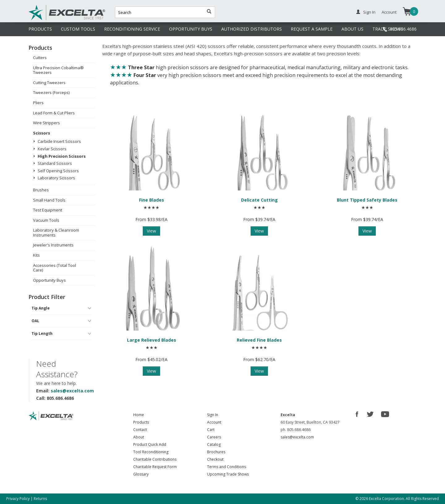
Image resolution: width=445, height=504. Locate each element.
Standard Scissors (55, 163)
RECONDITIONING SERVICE (132, 29)
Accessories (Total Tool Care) (55, 268)
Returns (40, 499)
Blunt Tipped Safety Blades (367, 200)
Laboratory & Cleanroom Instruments (56, 233)
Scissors (42, 133)
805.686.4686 (403, 29)
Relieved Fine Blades (259, 340)
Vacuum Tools (46, 220)
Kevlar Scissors (52, 149)
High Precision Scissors (62, 156)
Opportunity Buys (49, 280)
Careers (214, 437)
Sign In (369, 12)
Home (139, 415)
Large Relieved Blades (152, 340)
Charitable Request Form (155, 467)
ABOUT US (352, 29)
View (151, 231)
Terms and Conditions (227, 467)
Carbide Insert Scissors (59, 141)
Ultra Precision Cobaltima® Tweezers (58, 70)
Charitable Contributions (155, 459)
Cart (211, 430)
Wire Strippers (47, 123)
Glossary (141, 474)
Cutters (40, 58)
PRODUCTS (40, 29)
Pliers (38, 103)
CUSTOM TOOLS (78, 29)
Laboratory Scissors (56, 178)
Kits (36, 255)
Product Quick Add (150, 444)
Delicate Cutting (259, 200)
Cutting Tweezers (49, 83)
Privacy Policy (18, 499)
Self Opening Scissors (58, 171)
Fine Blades (152, 200)
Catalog (214, 444)
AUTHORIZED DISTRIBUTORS (252, 29)
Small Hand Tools (49, 200)
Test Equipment (48, 210)
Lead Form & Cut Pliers (54, 113)
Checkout (215, 459)
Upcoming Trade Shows (228, 474)
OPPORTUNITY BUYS (191, 29)
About (139, 437)
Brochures (216, 452)
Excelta (48, 19)
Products (141, 422)
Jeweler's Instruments (53, 245)
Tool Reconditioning (151, 452)
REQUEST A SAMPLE (312, 29)
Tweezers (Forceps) (51, 92)
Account (389, 12)
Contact (140, 430)
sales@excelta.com (72, 391)
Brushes (41, 190)
